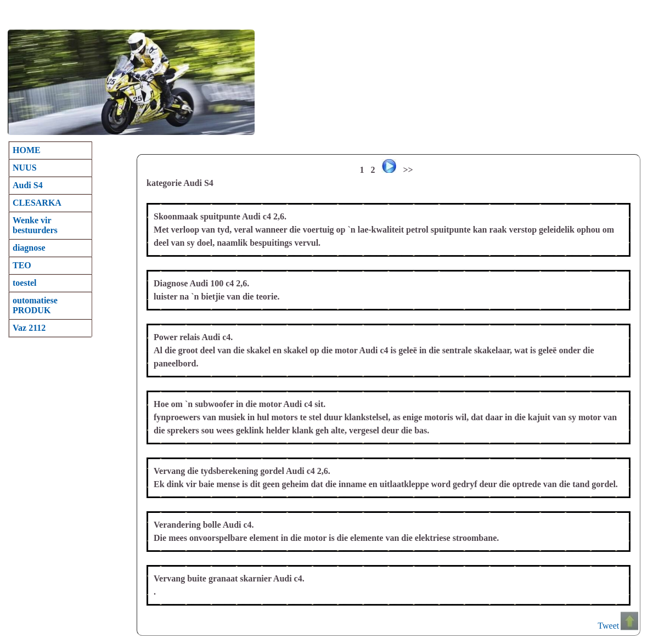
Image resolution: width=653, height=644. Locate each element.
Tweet (608, 626)
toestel (25, 283)
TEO (22, 265)
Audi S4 (28, 185)
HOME (27, 150)
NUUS (25, 168)
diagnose (29, 248)
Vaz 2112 (29, 328)
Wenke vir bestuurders (35, 225)
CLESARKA (37, 203)
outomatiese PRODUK (35, 305)
